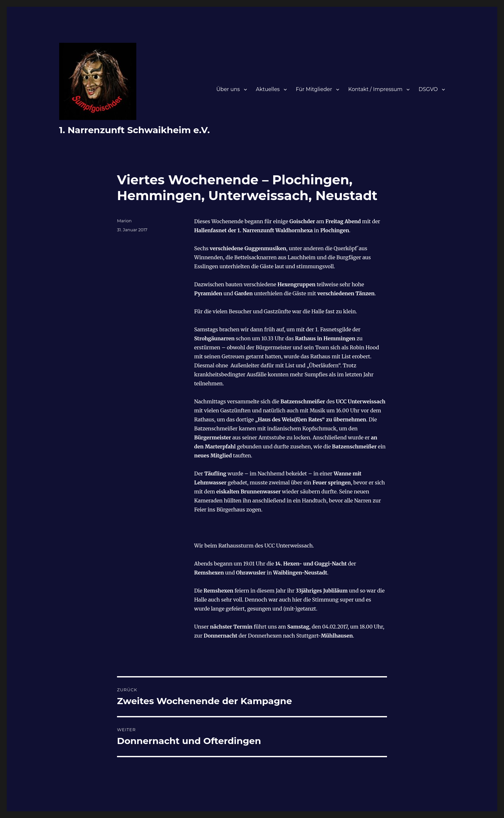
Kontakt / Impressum (375, 89)
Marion (124, 221)
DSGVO (428, 89)
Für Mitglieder (314, 89)
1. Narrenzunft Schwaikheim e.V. (135, 130)
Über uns (228, 89)
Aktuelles (268, 89)
